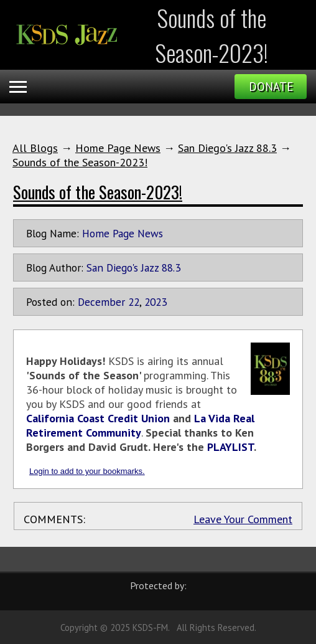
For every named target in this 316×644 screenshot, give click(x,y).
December (101, 302)
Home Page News (118, 148)
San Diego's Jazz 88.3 (227, 148)
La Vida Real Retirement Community (140, 425)
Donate (271, 87)
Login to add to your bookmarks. (87, 471)
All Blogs (35, 148)
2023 (156, 302)
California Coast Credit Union (98, 418)
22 (134, 302)
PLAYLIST (230, 447)
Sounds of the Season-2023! (80, 162)
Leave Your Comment (243, 519)
